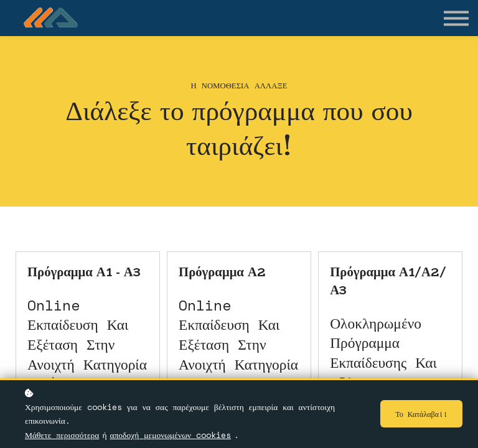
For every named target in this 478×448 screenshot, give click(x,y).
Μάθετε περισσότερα (62, 435)
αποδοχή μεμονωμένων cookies (170, 435)
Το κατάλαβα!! (419, 414)
